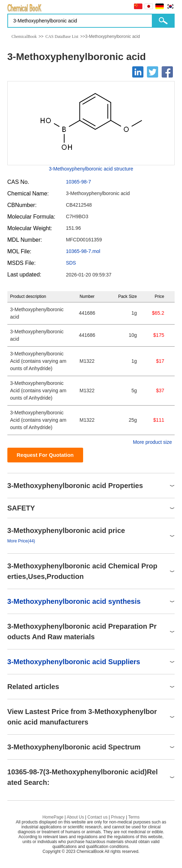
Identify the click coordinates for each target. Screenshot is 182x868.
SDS (71, 263)
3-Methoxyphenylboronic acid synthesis (74, 601)
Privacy (118, 817)
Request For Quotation (45, 455)
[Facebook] (167, 72)
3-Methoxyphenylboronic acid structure (91, 169)
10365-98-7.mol (83, 251)
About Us (75, 817)
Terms (134, 817)
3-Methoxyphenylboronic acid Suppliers (74, 662)
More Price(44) (21, 541)
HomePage (53, 817)
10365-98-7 (79, 182)
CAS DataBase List (62, 36)
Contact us (97, 817)
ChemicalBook (24, 36)
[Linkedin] (138, 72)
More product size (152, 442)
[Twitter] (153, 72)
